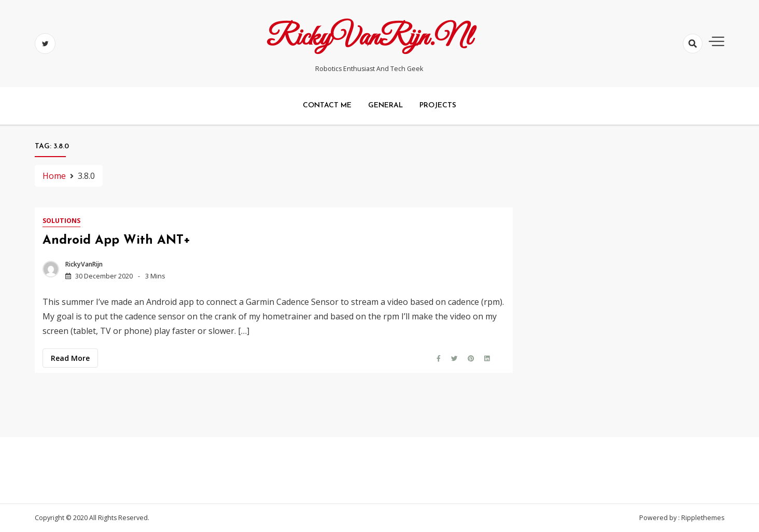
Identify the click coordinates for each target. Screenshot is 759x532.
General (385, 106)
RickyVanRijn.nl (369, 38)
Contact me (327, 106)
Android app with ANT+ (116, 241)
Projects (438, 106)
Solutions (61, 221)
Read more (70, 358)
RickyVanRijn (84, 264)
